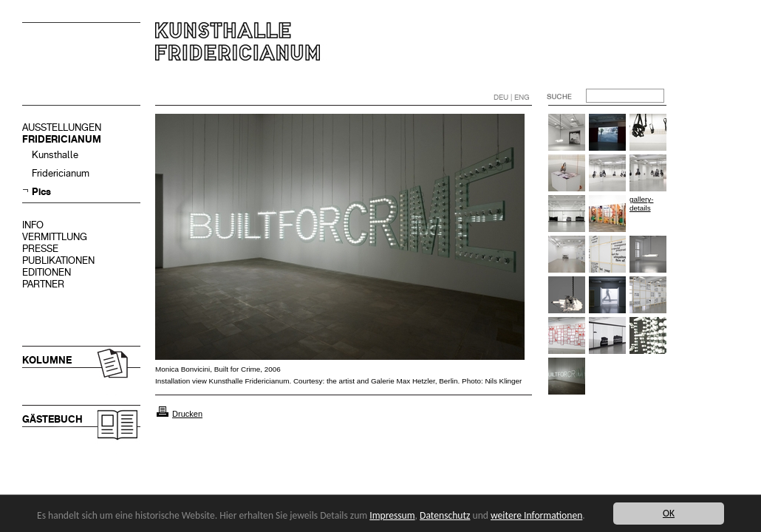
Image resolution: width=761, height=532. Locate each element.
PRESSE (40, 249)
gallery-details (641, 204)
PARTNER (43, 284)
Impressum (392, 515)
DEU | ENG (512, 97)
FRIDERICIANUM (62, 139)
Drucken (187, 414)
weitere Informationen (536, 515)
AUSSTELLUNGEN (62, 127)
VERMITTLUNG (55, 237)
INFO (33, 225)
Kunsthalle (55, 155)
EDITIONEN (47, 272)
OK (669, 513)
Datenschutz (445, 515)
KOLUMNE (47, 360)
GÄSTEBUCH (52, 419)
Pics (41, 192)
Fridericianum (61, 173)
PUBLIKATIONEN (58, 260)
